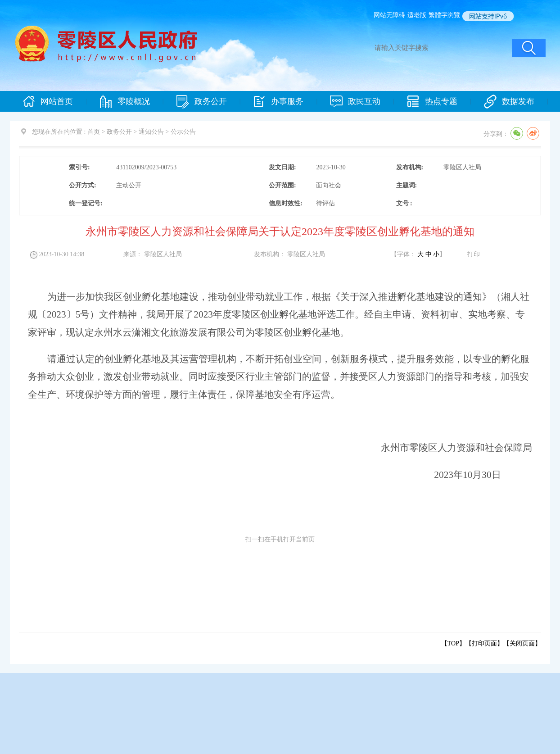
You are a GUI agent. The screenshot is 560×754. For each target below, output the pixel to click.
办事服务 (278, 102)
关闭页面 (522, 643)
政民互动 (355, 102)
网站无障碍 (389, 15)
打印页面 (484, 643)
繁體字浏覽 (444, 15)
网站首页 (48, 102)
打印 (474, 254)
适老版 (417, 15)
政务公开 (202, 102)
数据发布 (509, 102)
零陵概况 (125, 102)
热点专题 (432, 102)
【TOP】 (453, 643)
